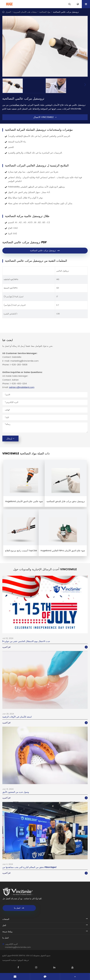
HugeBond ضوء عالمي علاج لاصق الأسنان (24, 501)
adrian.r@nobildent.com (22, 387)
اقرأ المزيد (45, 647)
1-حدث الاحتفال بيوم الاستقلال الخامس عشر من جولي (26, 641)
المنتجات (6, 919)
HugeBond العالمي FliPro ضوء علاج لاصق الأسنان (63, 551)
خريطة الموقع (23, 960)
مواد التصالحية (45, 12)
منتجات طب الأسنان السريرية (25, 12)
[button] (85, 85)
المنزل (8, 12)
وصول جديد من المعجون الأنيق (16, 792)
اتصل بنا (19, 908)
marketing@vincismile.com (18, 947)
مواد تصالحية (18, 105)
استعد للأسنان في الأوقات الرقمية (17, 717)
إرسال (10, 439)
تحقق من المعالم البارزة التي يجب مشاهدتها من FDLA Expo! (29, 867)
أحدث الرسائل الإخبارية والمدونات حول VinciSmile (45, 569)
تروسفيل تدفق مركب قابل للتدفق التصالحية (66, 501)
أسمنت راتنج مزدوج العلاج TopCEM (21, 551)
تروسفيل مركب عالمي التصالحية (66, 12)
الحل (4, 925)
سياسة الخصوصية (9, 960)
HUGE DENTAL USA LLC (23, 956)
